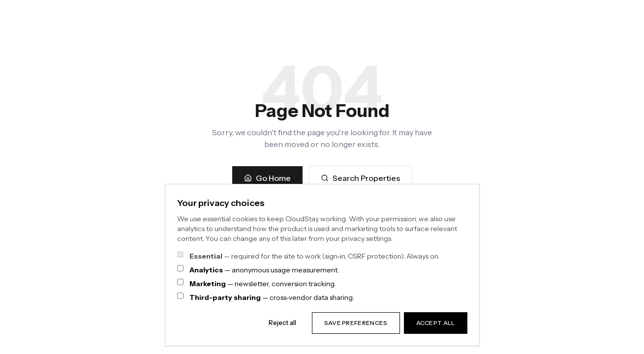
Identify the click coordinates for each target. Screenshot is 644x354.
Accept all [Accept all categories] (436, 323)
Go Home (267, 178)
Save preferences (356, 323)
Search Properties (360, 178)
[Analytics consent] (180, 268)
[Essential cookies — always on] (180, 254)
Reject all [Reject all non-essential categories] (282, 323)
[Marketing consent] (180, 282)
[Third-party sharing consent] (180, 296)
